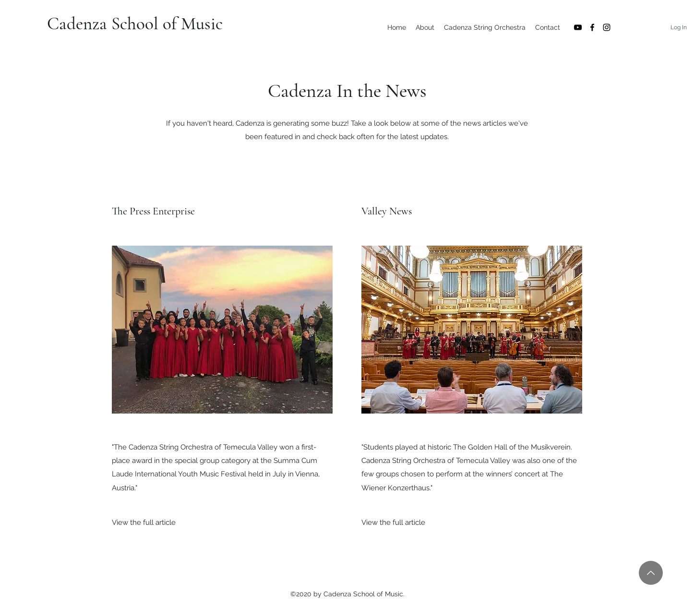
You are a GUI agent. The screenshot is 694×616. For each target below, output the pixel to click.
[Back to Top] (651, 573)
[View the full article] (144, 522)
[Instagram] (607, 27)
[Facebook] (592, 27)
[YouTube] (578, 27)
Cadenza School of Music (135, 24)
